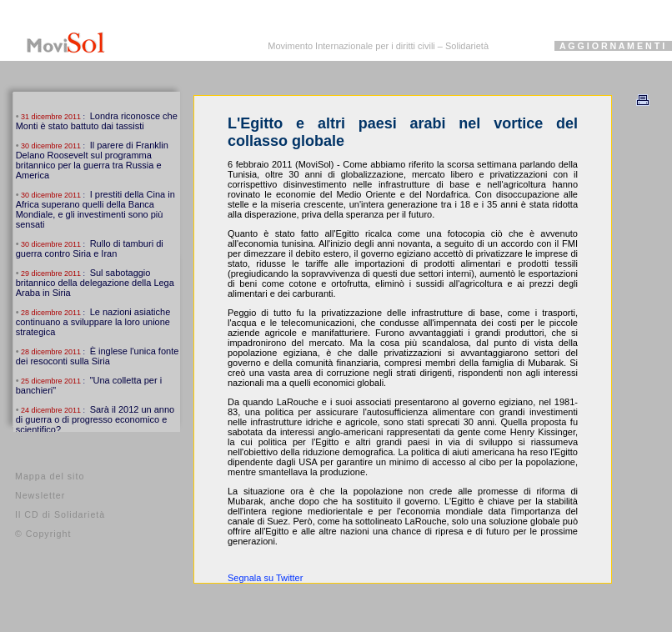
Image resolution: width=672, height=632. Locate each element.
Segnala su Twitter (265, 578)
